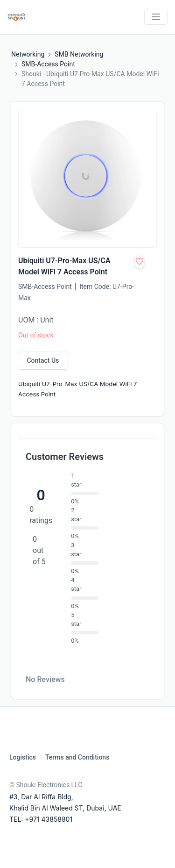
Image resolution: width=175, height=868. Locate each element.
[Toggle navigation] (156, 17)
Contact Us (43, 360)
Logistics (23, 757)
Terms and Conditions (77, 757)
